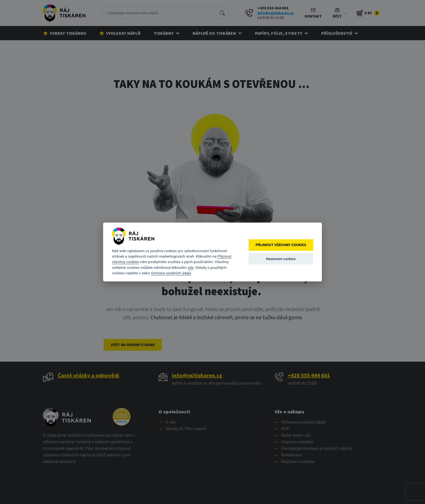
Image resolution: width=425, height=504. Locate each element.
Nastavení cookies (281, 259)
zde (191, 267)
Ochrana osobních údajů (171, 273)
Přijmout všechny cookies (281, 245)
